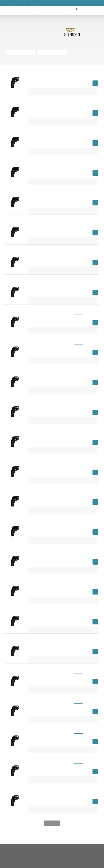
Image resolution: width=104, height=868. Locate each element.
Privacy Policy (50, 147)
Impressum (27, 138)
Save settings (32, 147)
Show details (74, 131)
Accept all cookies (71, 147)
